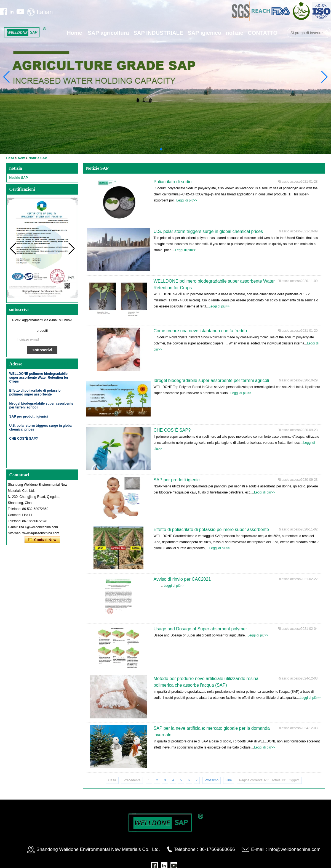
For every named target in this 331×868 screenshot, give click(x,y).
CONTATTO (263, 33)
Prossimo (212, 780)
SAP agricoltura (108, 33)
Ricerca (327, 33)
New (21, 158)
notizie (235, 33)
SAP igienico (204, 33)
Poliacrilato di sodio (173, 182)
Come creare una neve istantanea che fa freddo (200, 331)
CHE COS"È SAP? (24, 439)
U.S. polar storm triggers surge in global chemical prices (208, 231)
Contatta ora (42, 540)
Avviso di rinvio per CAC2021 (182, 579)
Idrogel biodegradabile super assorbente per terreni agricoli (211, 380)
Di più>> (67, 364)
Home (74, 33)
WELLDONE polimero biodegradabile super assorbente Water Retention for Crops (39, 378)
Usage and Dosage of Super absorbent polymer (200, 629)
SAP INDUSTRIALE (158, 33)
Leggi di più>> (187, 200)
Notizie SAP (19, 178)
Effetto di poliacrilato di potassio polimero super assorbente (35, 392)
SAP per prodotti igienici (29, 416)
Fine (229, 780)
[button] (161, 149)
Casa (10, 158)
